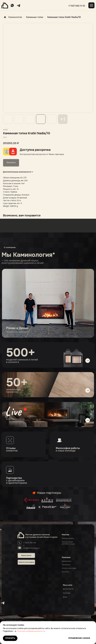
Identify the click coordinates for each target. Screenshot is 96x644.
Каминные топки (35, 17)
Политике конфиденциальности (31, 631)
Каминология (12, 17)
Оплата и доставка (69, 568)
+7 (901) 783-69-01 (30, 544)
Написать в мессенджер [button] (26, 562)
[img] (48, 415)
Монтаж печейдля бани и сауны (68, 543)
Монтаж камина (68, 538)
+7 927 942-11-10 (77, 6)
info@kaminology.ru (31, 548)
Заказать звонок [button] (26, 555)
